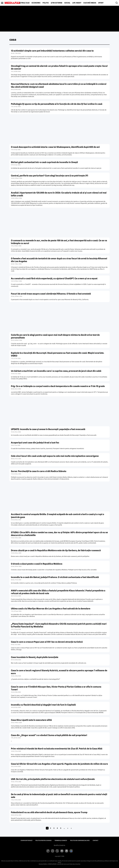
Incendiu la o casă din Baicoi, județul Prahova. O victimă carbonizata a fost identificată (55, 577)
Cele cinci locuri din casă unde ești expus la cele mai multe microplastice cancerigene (55, 456)
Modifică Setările (59, 845)
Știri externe (57, 3)
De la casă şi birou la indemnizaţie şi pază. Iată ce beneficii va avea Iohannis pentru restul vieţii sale (59, 796)
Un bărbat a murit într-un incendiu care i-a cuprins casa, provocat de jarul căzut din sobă (56, 371)
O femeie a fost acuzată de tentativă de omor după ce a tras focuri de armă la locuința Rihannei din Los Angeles (59, 260)
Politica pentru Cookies (43, 841)
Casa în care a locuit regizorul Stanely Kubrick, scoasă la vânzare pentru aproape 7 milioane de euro (59, 672)
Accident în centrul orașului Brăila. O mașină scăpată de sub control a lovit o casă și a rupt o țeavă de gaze (57, 516)
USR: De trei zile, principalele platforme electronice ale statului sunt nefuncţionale (53, 779)
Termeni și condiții (61, 841)
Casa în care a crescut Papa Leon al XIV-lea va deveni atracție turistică (47, 642)
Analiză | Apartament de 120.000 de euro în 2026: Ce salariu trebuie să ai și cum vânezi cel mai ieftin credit (59, 194)
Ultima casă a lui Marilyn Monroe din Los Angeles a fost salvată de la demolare (51, 609)
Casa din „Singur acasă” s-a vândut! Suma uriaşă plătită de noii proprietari (49, 735)
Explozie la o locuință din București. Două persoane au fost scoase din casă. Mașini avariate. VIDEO (58, 354)
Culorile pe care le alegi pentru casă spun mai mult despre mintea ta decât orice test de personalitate (55, 336)
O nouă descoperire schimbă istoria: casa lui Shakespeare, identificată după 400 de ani (55, 147)
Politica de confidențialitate (80, 841)
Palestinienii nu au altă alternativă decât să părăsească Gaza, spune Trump (49, 812)
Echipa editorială (26, 841)
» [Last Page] (71, 828)
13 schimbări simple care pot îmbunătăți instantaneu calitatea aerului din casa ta (52, 51)
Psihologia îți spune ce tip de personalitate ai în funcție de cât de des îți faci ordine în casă (57, 104)
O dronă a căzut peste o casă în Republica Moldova (37, 564)
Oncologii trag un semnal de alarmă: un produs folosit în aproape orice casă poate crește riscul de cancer (59, 67)
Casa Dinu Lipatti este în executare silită (31, 720)
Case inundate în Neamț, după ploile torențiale (35, 657)
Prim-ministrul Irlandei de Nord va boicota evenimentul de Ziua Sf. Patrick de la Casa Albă (57, 749)
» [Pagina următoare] (68, 828)
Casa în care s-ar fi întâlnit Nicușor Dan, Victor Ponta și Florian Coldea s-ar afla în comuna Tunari (56, 688)
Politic (46, 3)
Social (67, 3)
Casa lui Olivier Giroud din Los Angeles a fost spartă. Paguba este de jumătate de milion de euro (59, 764)
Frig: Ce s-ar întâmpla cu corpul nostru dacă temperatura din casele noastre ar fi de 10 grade (58, 386)
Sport (101, 3)
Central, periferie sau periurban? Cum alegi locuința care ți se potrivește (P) (50, 176)
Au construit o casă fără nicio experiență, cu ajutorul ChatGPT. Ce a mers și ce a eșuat (54, 278)
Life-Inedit (77, 3)
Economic (36, 3)
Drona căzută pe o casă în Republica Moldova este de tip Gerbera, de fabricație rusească (56, 550)
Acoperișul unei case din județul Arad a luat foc (35, 443)
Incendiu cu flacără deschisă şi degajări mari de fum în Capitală (43, 705)
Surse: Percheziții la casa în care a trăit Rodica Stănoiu (39, 471)
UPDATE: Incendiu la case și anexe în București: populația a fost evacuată (48, 429)
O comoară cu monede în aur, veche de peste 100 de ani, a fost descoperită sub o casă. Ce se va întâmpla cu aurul (59, 242)
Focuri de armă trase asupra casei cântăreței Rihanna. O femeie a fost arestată (51, 294)
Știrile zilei (25, 3)
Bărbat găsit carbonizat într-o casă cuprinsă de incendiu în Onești (44, 162)
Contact (95, 841)
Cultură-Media (90, 3)
